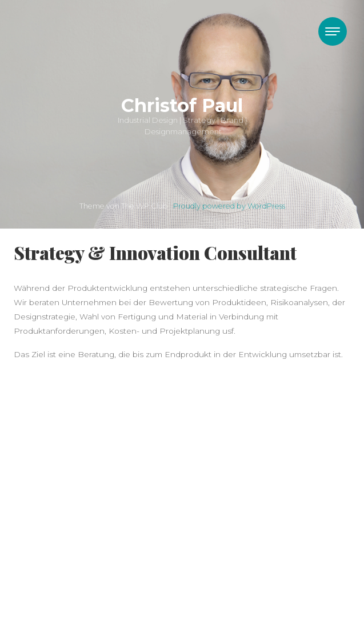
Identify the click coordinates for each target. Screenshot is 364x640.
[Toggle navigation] (333, 31)
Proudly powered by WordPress (229, 206)
